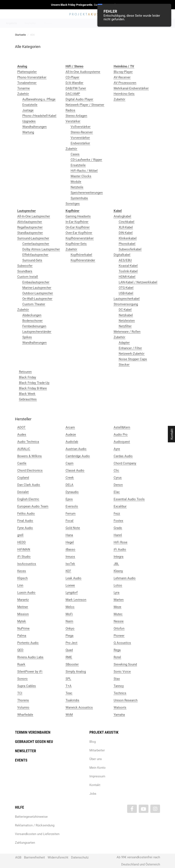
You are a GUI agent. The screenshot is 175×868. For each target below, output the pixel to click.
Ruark (21, 664)
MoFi (69, 614)
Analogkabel (122, 216)
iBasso (70, 549)
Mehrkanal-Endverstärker (131, 88)
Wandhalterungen (34, 127)
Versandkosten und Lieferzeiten (37, 834)
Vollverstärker (81, 127)
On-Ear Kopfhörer (78, 227)
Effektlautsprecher (35, 255)
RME (69, 657)
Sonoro (22, 679)
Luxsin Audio (26, 593)
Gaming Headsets (78, 216)
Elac (117, 492)
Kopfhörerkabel (81, 255)
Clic (116, 470)
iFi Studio (24, 557)
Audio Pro (121, 435)
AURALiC (24, 449)
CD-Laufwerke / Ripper (86, 160)
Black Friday (28, 377)
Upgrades (29, 121)
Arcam (70, 427)
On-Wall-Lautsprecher (37, 299)
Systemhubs (79, 198)
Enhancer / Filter (130, 348)
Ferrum (71, 514)
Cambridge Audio (78, 456)
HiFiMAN (24, 549)
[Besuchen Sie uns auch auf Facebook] (132, 809)
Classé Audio (75, 470)
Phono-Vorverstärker (32, 77)
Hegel (70, 542)
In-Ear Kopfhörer (77, 222)
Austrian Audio (76, 449)
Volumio (23, 707)
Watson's (120, 707)
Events (21, 760)
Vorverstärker (80, 138)
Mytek (22, 621)
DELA (69, 485)
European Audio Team (33, 506)
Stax (117, 679)
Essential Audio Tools (129, 499)
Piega (69, 636)
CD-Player (72, 77)
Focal (69, 521)
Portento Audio (28, 643)
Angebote (11, 23)
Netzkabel (126, 315)
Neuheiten (30, 23)
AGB (18, 857)
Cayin (69, 463)
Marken (48, 23)
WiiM (69, 715)
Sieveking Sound (125, 664)
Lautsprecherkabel (127, 299)
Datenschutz (80, 857)
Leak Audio (73, 578)
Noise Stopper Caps (133, 359)
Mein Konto (98, 768)
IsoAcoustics (27, 564)
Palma (22, 636)
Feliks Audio (26, 514)
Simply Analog (76, 672)
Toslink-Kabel (128, 271)
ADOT (21, 427)
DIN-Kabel (126, 233)
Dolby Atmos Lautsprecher (41, 249)
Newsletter (26, 751)
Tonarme (24, 88)
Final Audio (25, 521)
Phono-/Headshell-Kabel (39, 116)
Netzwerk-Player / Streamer (85, 105)
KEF (68, 571)
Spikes (27, 337)
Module (76, 182)
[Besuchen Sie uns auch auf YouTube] (144, 809)
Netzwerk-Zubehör (132, 354)
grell (20, 535)
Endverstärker (80, 143)
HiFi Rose (120, 542)
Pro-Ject (71, 643)
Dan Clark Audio (29, 485)
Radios (70, 110)
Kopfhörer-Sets (76, 244)
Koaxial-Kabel (128, 266)
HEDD (22, 542)
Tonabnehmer (27, 83)
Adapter (124, 343)
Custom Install (28, 277)
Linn (20, 585)
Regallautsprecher (30, 227)
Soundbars (25, 271)
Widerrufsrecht (58, 857)
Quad (69, 650)
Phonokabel (127, 244)
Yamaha (119, 715)
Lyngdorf (72, 593)
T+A (69, 686)
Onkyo (70, 628)
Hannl (118, 535)
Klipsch (22, 578)
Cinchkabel (127, 222)
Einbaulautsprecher (36, 282)
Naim (69, 621)
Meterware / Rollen (127, 332)
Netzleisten (127, 321)
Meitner (23, 607)
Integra (118, 557)
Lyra (116, 593)
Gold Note (73, 528)
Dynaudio (72, 492)
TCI (20, 693)
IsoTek (70, 564)
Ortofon (119, 628)
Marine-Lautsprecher (37, 288)
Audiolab (72, 442)
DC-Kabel (125, 310)
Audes (22, 435)
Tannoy (119, 686)
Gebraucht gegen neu (34, 742)
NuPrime (23, 628)
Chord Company (125, 463)
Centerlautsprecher (36, 244)
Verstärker (73, 121)
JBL (116, 564)
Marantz (23, 600)
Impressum (97, 776)
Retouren (25, 372)
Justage (28, 110)
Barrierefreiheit (34, 857)
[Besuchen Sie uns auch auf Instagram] (155, 809)
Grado (118, 528)
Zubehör (23, 94)
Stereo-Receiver (82, 132)
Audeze (71, 435)
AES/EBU (125, 260)
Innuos (70, 557)
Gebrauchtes (28, 399)
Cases (75, 154)
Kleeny (118, 571)
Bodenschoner (32, 321)
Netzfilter (125, 326)
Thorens (23, 700)
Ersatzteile (30, 105)
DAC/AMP (73, 94)
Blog (93, 742)
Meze (117, 607)
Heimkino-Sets (124, 94)
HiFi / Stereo (83, 23)
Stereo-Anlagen (76, 116)
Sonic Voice (122, 672)
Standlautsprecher (30, 233)
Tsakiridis (72, 700)
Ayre (117, 449)
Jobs (93, 794)
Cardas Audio (123, 456)
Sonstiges (73, 204)
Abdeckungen (32, 315)
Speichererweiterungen (87, 193)
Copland (23, 478)
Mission (23, 614)
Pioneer (119, 636)
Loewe (70, 585)
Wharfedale (25, 715)
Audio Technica (28, 442)
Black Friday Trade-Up (34, 383)
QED (20, 650)
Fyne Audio (25, 528)
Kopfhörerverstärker (80, 238)
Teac (69, 693)
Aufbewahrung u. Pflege (39, 99)
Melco (70, 607)
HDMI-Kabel (127, 277)
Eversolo (72, 506)
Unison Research (126, 700)
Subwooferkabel (130, 249)
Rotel (117, 657)
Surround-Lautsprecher (33, 238)
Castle (22, 463)
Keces (22, 571)
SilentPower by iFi (30, 672)
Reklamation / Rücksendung (35, 825)
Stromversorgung (126, 304)
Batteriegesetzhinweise (31, 817)
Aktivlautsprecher (30, 222)
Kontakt (95, 785)
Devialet (23, 492)
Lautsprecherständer (37, 332)
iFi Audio (120, 549)
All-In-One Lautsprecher (34, 216)
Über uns (96, 759)
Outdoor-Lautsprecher (38, 293)
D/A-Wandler (74, 83)
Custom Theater (34, 304)
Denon (118, 485)
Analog (64, 23)
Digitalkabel (122, 255)
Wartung (28, 132)
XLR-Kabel (126, 227)
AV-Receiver (122, 77)
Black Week (27, 394)
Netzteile (77, 187)
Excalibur (120, 506)
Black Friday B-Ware (33, 388)
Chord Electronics (30, 470)
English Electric (28, 499)
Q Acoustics (122, 643)
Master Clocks (81, 176)
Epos (69, 499)
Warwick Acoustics (79, 707)
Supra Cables (27, 686)
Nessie (119, 621)
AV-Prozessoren (125, 83)
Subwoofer (25, 266)
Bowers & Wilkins (30, 456)
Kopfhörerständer (83, 260)
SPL (68, 679)
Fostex (118, 521)
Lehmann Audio (125, 578)
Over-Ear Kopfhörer (79, 233)
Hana (69, 535)
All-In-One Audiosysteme (83, 72)
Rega (117, 650)
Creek (70, 478)
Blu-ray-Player (123, 72)
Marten (119, 600)
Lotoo (118, 585)
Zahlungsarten (25, 843)
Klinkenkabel (128, 238)
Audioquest (122, 442)
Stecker (124, 365)
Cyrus (118, 478)
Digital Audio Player (79, 99)
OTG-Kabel (126, 288)
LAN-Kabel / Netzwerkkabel (138, 282)
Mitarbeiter (97, 750)
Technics (120, 693)
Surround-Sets (32, 260)
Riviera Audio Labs (30, 657)
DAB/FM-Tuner (76, 88)
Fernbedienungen (34, 326)
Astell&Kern (122, 427)
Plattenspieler (27, 72)
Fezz (117, 514)
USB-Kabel (126, 293)
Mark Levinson (76, 600)
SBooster (72, 664)
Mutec (118, 614)
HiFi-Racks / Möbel (84, 171)
